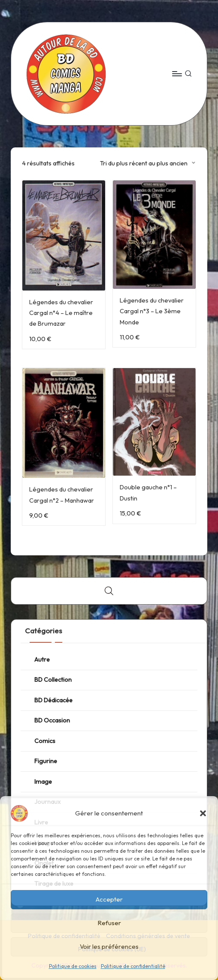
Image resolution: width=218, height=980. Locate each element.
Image (43, 782)
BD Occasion (52, 720)
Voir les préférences (109, 946)
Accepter (109, 899)
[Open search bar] (109, 591)
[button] (203, 813)
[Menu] (177, 74)
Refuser (109, 923)
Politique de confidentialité (133, 966)
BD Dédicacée (53, 700)
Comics (45, 741)
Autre (42, 659)
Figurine (46, 761)
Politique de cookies (73, 966)
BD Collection (53, 680)
